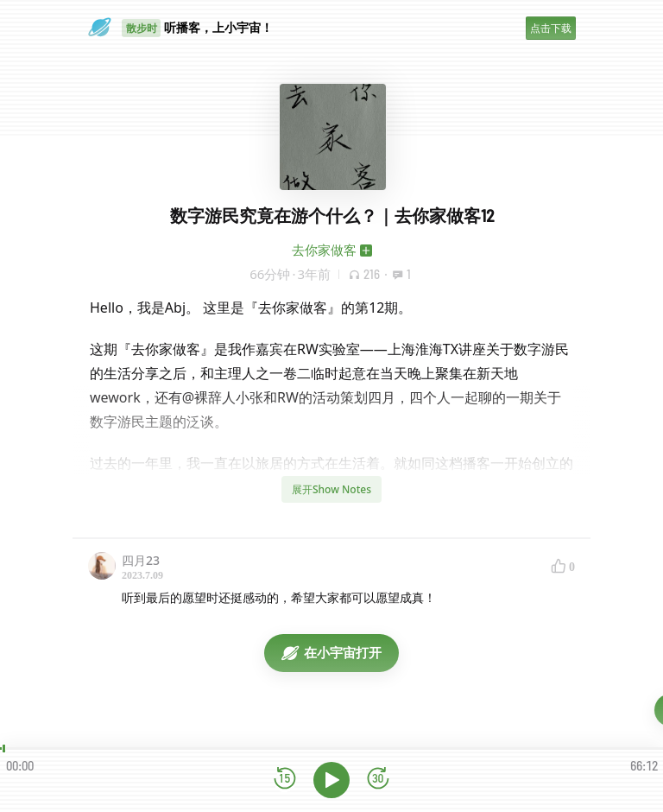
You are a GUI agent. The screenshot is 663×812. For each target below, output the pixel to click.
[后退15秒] (285, 780)
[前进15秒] (378, 780)
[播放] (331, 780)
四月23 (141, 560)
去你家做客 (324, 250)
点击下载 (551, 28)
